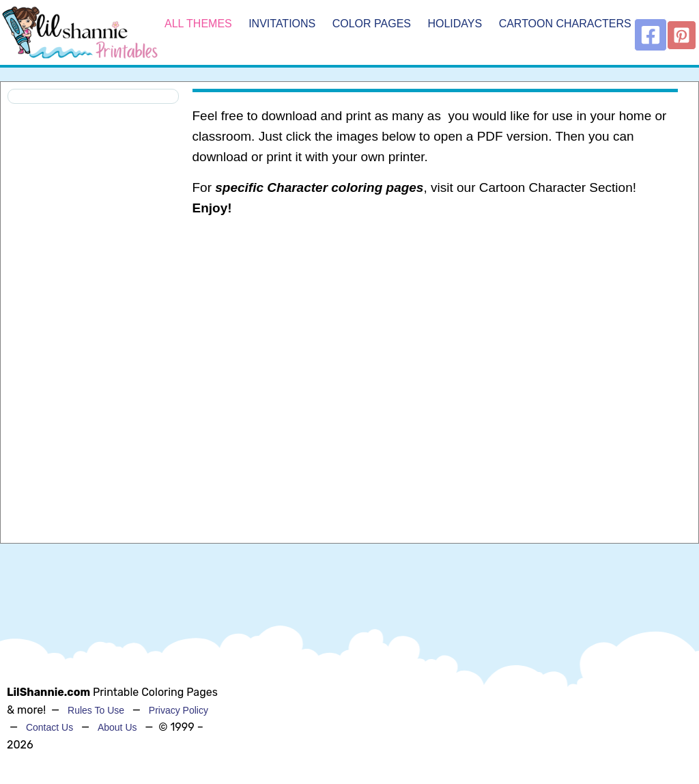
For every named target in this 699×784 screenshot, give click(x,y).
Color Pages (372, 24)
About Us (117, 727)
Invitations (282, 24)
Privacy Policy (179, 710)
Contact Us (49, 727)
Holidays (455, 24)
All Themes (198, 24)
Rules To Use (96, 710)
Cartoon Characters (565, 24)
